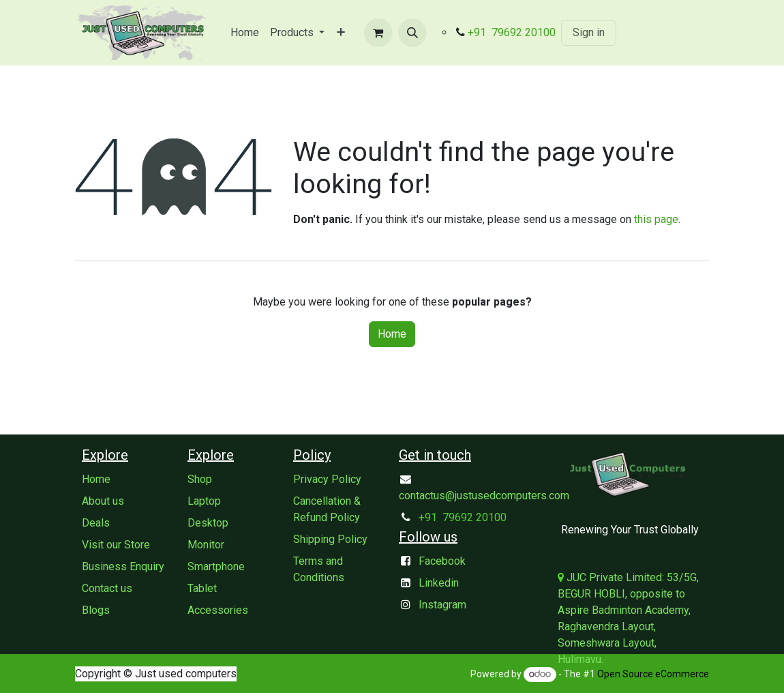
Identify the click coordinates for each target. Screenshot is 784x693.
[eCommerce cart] (378, 33)
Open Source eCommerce (653, 674)
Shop (200, 479)
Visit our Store (116, 545)
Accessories (218, 610)
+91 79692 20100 (512, 32)
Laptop (204, 501)
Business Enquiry (123, 566)
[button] (412, 33)
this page (656, 219)
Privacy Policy (327, 479)
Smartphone (216, 566)
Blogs (96, 610)
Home (392, 334)
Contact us (107, 588)
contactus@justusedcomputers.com (484, 496)
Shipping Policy (330, 539)
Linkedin (439, 583)
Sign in (589, 32)
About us (103, 501)
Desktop (208, 523)
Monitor (206, 545)
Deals (96, 523)
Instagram (442, 605)
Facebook (442, 561)
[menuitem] (245, 33)
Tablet (202, 588)
